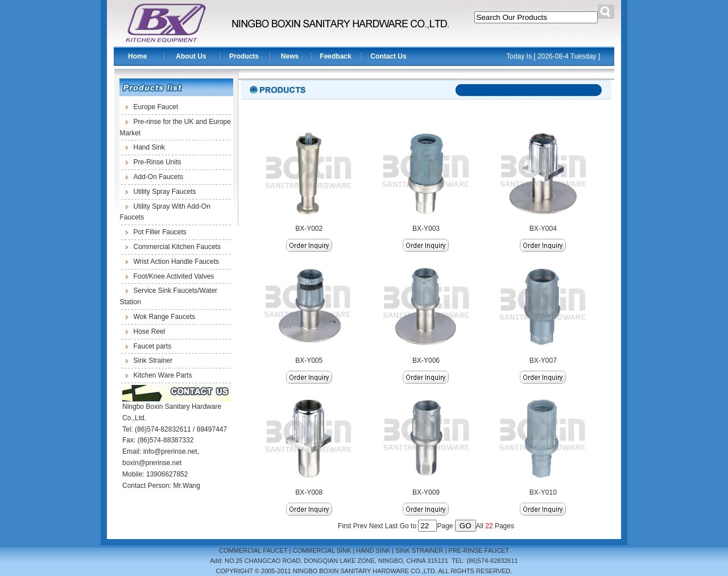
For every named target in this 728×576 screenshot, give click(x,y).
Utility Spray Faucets (165, 192)
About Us (191, 56)
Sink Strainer (153, 360)
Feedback (335, 56)
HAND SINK (373, 550)
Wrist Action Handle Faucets (177, 262)
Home (137, 56)
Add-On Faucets (158, 177)
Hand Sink (149, 147)
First (344, 526)
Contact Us (388, 56)
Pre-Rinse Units (158, 162)
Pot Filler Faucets (160, 232)
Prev (360, 526)
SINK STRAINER (419, 550)
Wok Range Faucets (165, 317)
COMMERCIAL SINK (322, 550)
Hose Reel (150, 331)
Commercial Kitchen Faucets (177, 247)
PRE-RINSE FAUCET (479, 550)
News (290, 56)
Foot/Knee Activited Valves (174, 276)
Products (244, 56)
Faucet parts (153, 346)
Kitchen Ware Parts (163, 375)
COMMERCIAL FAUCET (253, 550)
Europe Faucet (156, 107)
